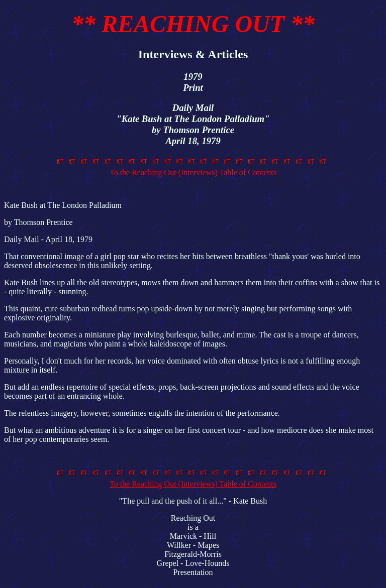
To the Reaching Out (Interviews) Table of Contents (193, 168)
